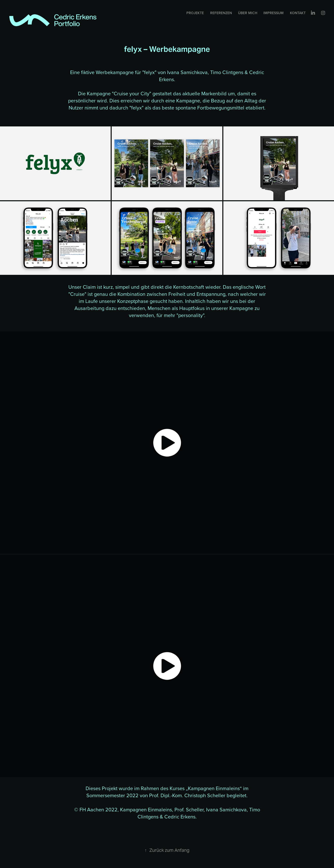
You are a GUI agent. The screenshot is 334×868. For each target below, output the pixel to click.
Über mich (248, 13)
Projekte (195, 13)
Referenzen (221, 13)
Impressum (273, 13)
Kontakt (298, 13)
